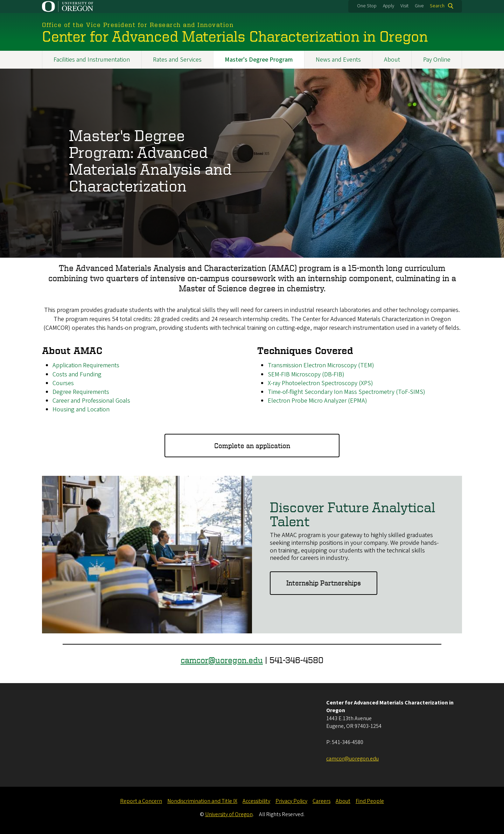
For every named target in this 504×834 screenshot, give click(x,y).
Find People (370, 801)
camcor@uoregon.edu (222, 660)
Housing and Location (81, 410)
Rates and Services (177, 60)
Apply (388, 6)
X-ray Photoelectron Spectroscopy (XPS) (320, 383)
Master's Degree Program (259, 60)
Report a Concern (141, 801)
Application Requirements (86, 366)
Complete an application (252, 446)
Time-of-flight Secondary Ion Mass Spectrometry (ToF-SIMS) (346, 392)
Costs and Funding (77, 374)
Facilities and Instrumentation (92, 60)
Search (437, 6)
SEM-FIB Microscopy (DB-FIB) (306, 374)
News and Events (338, 60)
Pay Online (437, 60)
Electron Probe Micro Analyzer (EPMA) (317, 401)
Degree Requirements (81, 392)
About (392, 60)
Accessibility (256, 801)
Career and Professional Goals (91, 401)
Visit (404, 6)
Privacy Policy (291, 801)
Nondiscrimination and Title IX (202, 801)
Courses (63, 383)
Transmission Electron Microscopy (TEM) (321, 366)
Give (419, 6)
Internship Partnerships (324, 583)
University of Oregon (229, 814)
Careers (321, 801)
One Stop (367, 6)
